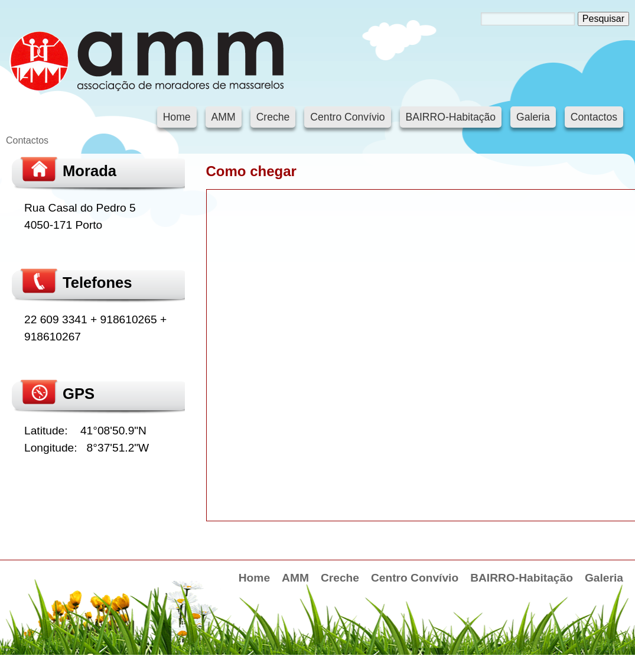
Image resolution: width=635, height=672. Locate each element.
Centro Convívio (347, 117)
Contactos (594, 117)
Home (177, 117)
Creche (273, 117)
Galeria (533, 117)
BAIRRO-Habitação (451, 117)
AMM (224, 117)
